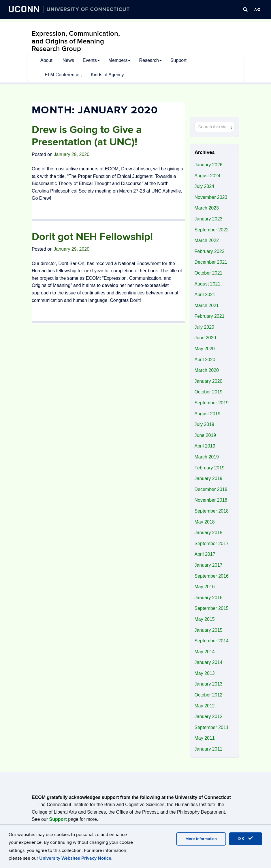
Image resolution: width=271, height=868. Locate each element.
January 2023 (209, 219)
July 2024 (205, 186)
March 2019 (207, 457)
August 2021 (208, 284)
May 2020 (205, 349)
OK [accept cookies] (246, 838)
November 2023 (211, 197)
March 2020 (207, 370)
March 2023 (207, 208)
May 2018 (205, 522)
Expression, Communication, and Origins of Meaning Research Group (76, 41)
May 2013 (205, 673)
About (46, 60)
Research (150, 60)
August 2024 (208, 176)
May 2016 (205, 587)
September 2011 (212, 727)
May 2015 (205, 619)
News (68, 60)
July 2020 (205, 327)
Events (91, 60)
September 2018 (212, 511)
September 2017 (212, 544)
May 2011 (205, 738)
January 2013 (209, 684)
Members (119, 60)
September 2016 (212, 576)
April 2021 (205, 295)
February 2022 (210, 251)
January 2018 (209, 533)
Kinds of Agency (107, 75)
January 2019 (209, 478)
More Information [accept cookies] (201, 839)
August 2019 (208, 414)
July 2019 (205, 424)
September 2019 (212, 403)
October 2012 (209, 695)
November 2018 (211, 500)
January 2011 (209, 749)
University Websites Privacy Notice (75, 858)
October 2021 (209, 273)
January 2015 (209, 630)
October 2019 (209, 392)
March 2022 (207, 240)
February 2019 (210, 468)
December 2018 (211, 489)
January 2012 (209, 716)
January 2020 (209, 381)
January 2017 (209, 565)
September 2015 (212, 608)
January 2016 (209, 598)
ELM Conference (63, 75)
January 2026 (209, 165)
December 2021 (211, 262)
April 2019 (205, 446)
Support (178, 60)
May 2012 (205, 706)
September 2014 (212, 641)
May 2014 (205, 652)
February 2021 (210, 316)
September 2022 (212, 230)
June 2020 (205, 338)
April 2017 (205, 554)
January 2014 (209, 662)
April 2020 (205, 360)
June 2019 (205, 435)
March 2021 (207, 305)
